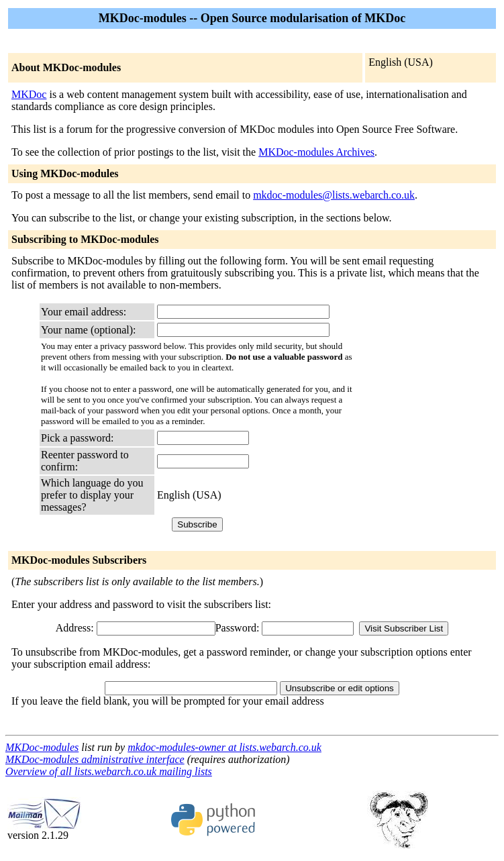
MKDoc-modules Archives (316, 152)
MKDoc (29, 94)
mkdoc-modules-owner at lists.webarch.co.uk (224, 747)
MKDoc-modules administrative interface (95, 759)
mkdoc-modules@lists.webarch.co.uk (334, 195)
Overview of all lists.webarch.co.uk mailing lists (109, 771)
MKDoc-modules (42, 747)
